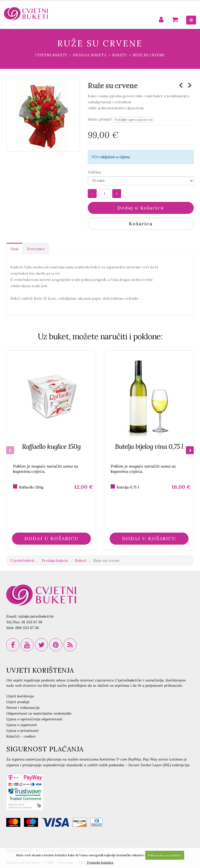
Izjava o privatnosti (23, 731)
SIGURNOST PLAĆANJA (45, 749)
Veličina (94, 172)
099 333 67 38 (27, 628)
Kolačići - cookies (21, 736)
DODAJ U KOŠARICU (52, 538)
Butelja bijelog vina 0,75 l (149, 446)
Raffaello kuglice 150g (51, 446)
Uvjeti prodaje (18, 702)
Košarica (141, 224)
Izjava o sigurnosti (22, 725)
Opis (14, 249)
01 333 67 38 (32, 622)
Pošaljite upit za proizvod (134, 120)
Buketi (120, 55)
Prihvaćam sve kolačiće (165, 855)
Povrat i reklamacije (23, 708)
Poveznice (36, 249)
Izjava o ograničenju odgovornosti (34, 719)
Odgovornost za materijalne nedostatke (39, 713)
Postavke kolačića (100, 862)
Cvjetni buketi (51, 55)
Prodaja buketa (90, 55)
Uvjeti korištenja (20, 696)
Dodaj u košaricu (141, 208)
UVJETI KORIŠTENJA (40, 670)
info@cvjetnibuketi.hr (36, 616)
